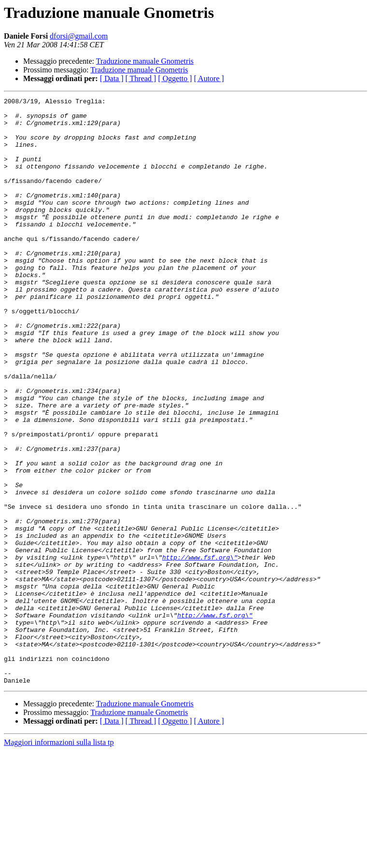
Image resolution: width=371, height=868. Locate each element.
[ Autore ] (209, 78)
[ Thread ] (141, 78)
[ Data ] (112, 78)
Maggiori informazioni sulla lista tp (59, 860)
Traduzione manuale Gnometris (145, 61)
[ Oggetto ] (175, 78)
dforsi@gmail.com (79, 36)
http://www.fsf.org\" (200, 650)
